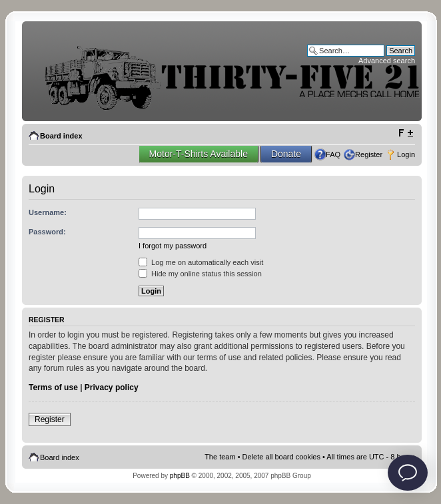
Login (406, 154)
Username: (48, 212)
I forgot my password (173, 246)
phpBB (180, 476)
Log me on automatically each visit (201, 262)
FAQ (333, 154)
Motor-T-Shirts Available (199, 154)
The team (220, 457)
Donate (286, 154)
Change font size (405, 133)
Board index (61, 136)
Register (369, 154)
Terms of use (53, 387)
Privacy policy (112, 387)
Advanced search (387, 61)
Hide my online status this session (200, 274)
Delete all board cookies (281, 457)
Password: (47, 232)
